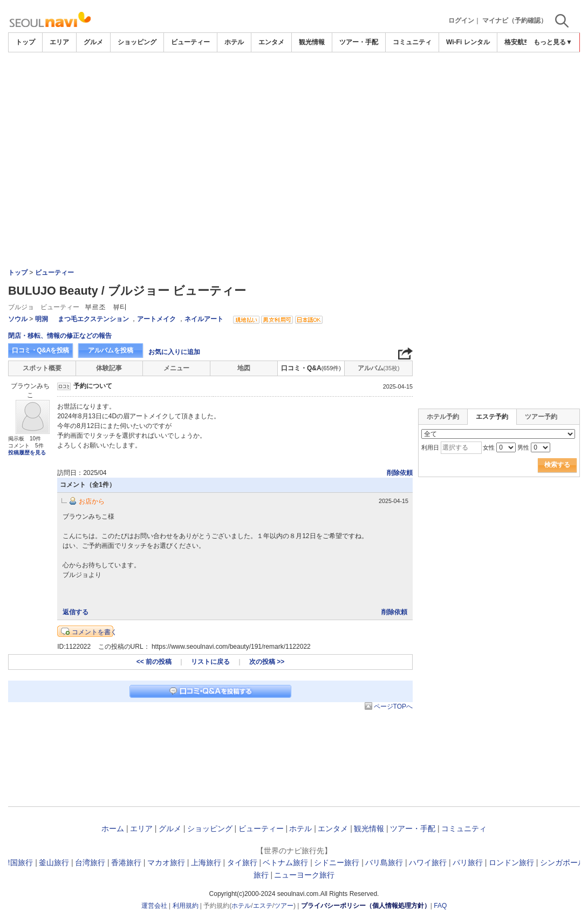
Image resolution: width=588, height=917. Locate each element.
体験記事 (109, 368)
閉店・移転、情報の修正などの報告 (60, 336)
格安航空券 (521, 42)
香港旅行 (126, 862)
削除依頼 (400, 473)
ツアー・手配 (359, 42)
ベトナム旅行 (285, 862)
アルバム (379, 368)
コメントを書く (94, 632)
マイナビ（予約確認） (515, 21)
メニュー (176, 368)
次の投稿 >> (267, 662)
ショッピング (137, 42)
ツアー (284, 906)
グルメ (93, 42)
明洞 (42, 319)
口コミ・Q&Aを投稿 (40, 350)
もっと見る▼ (553, 42)
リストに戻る (210, 662)
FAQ (440, 906)
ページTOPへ (393, 707)
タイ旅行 (242, 862)
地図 (244, 368)
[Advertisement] (294, 82)
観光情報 (312, 42)
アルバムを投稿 (111, 350)
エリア (59, 42)
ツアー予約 (541, 417)
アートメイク (156, 319)
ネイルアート (204, 319)
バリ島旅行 (384, 862)
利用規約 (186, 906)
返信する (76, 612)
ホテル (234, 42)
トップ (25, 42)
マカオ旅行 (166, 862)
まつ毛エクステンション (94, 319)
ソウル (18, 319)
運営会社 (154, 906)
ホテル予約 (443, 417)
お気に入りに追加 (174, 352)
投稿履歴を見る (27, 453)
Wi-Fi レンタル (468, 42)
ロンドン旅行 (511, 862)
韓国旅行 (18, 862)
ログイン (461, 21)
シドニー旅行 (337, 862)
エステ (263, 906)
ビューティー (190, 42)
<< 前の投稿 (154, 662)
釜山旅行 (54, 862)
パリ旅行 (468, 862)
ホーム (113, 828)
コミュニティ (412, 42)
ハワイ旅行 (428, 862)
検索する (557, 465)
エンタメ (271, 42)
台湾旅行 (90, 862)
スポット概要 (42, 368)
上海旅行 (206, 862)
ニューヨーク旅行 (304, 875)
